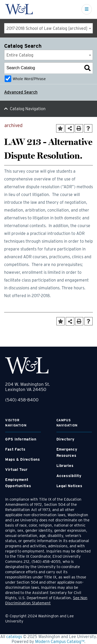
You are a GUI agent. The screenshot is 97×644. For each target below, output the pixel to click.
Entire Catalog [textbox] (20, 55)
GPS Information (21, 439)
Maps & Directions (23, 459)
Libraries (65, 466)
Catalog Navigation (28, 109)
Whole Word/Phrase (29, 79)
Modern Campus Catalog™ (60, 642)
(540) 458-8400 (22, 400)
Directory (65, 439)
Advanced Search (21, 92)
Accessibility (69, 476)
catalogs (14, 637)
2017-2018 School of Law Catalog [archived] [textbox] (47, 28)
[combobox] (48, 28)
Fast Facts (15, 449)
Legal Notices (69, 486)
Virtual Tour (16, 470)
